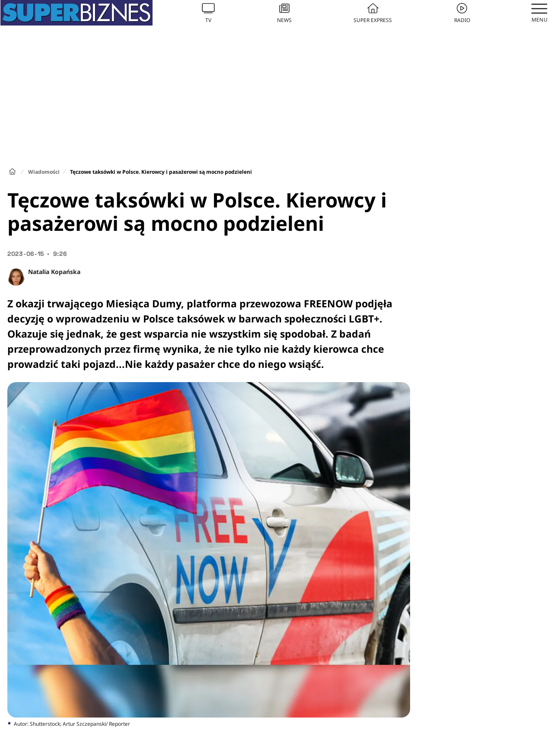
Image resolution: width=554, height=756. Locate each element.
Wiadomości (44, 172)
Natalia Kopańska (54, 272)
